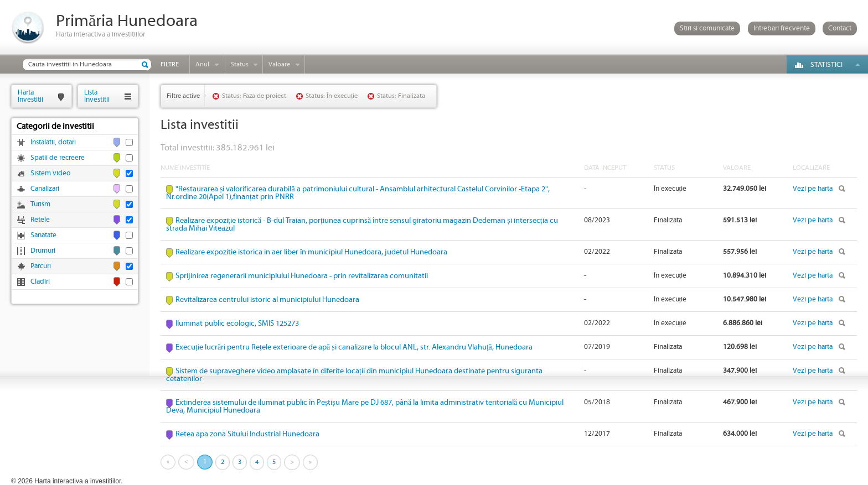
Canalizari (45, 189)
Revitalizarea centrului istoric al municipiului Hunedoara (267, 300)
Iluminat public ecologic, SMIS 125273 (237, 324)
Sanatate (43, 235)
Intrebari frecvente (782, 28)
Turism (40, 204)
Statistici (826, 65)
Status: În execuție (332, 96)
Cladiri (40, 282)
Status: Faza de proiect (254, 96)
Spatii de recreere (58, 158)
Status (240, 64)
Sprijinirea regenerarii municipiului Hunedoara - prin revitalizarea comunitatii (302, 276)
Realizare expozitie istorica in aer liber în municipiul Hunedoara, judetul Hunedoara (311, 252)
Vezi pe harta (813, 189)
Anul (202, 64)
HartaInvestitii (30, 96)
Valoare (279, 64)
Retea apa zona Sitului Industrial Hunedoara (247, 434)
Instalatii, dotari (53, 142)
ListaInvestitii (97, 96)
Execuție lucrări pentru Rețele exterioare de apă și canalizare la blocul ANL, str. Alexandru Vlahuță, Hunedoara (354, 347)
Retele (40, 220)
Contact (840, 28)
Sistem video (50, 173)
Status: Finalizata (401, 96)
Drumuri (43, 251)
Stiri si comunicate (707, 28)
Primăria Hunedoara (127, 21)
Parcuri (41, 266)
